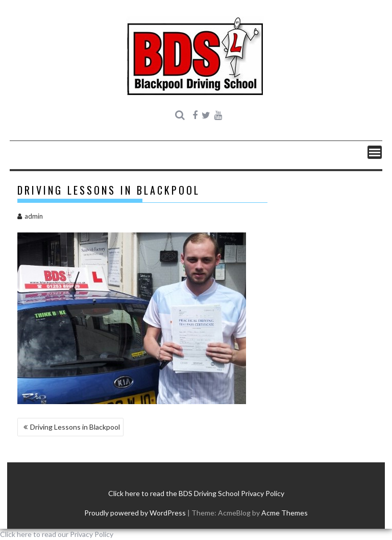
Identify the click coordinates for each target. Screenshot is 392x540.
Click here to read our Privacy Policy (57, 534)
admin (30, 216)
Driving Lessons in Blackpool (75, 427)
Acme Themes (285, 513)
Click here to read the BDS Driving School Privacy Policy (196, 493)
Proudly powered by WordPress (135, 513)
